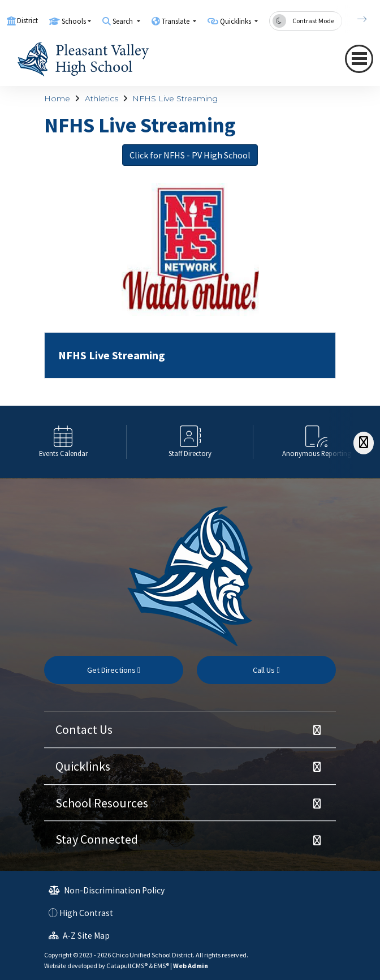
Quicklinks (83, 766)
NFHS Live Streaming (175, 98)
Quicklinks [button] (236, 21)
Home (57, 98)
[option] (63, 442)
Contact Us (84, 729)
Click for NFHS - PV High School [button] (190, 155)
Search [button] (124, 21)
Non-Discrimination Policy (107, 890)
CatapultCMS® (127, 966)
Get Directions (114, 670)
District (27, 21)
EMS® (161, 966)
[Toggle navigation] (359, 59)
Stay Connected (97, 839)
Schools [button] (74, 21)
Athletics (102, 98)
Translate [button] (176, 21)
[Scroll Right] (364, 443)
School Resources (102, 803)
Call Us (266, 670)
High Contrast (86, 913)
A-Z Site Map (79, 936)
